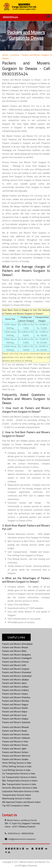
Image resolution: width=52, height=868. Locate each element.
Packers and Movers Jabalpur (15, 679)
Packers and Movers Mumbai (15, 701)
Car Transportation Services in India (19, 773)
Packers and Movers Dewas (15, 745)
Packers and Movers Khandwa (16, 697)
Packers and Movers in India (15, 741)
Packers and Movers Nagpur (15, 704)
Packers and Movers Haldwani (16, 738)
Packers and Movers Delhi (14, 665)
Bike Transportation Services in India (19, 784)
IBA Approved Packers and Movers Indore (21, 802)
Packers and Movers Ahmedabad (17, 644)
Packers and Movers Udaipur (15, 719)
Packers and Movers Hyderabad (17, 676)
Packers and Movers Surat (14, 715)
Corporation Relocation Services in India (20, 791)
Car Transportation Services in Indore (19, 777)
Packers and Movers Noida (14, 731)
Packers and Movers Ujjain (14, 749)
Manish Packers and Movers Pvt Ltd (22, 820)
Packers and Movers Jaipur (14, 683)
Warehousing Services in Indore (17, 798)
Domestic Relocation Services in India (20, 788)
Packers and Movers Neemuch (16, 756)
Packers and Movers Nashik (15, 708)
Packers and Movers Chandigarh (17, 658)
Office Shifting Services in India (17, 766)
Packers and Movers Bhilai (14, 651)
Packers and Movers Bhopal (15, 647)
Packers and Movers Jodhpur (15, 687)
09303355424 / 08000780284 (21, 833)
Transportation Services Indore (17, 795)
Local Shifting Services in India (16, 770)
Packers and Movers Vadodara (16, 722)
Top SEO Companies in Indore (16, 805)
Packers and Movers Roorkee (16, 734)
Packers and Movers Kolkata (15, 690)
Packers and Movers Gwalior (15, 759)
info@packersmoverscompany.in (22, 839)
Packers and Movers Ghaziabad (17, 672)
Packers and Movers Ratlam (15, 752)
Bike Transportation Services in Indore (20, 781)
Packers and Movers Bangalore (17, 655)
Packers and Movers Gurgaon (16, 669)
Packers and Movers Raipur (15, 711)
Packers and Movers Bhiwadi (15, 727)
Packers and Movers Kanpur (15, 694)
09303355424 (10, 17)
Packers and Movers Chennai (15, 662)
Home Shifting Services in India (17, 763)
